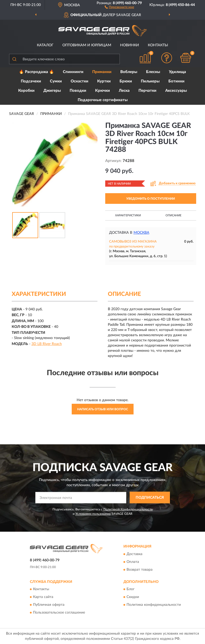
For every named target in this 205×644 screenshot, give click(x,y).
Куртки (104, 81)
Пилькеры (150, 81)
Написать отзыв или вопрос (103, 409)
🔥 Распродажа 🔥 (37, 72)
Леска (124, 91)
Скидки (133, 597)
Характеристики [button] (128, 215)
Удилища (177, 72)
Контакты (158, 45)
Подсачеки (31, 81)
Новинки (130, 45)
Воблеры (129, 72)
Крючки (102, 91)
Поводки (78, 91)
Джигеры (52, 91)
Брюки (126, 81)
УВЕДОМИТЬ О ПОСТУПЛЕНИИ (151, 199)
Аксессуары (176, 91)
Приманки (102, 72)
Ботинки (176, 81)
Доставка (134, 554)
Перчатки (147, 91)
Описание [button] (173, 215)
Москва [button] (141, 233)
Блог (131, 589)
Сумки (56, 81)
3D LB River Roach (47, 344)
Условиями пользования (93, 514)
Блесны (153, 72)
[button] (119, 7)
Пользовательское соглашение (59, 613)
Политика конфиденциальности (154, 605)
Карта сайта (43, 597)
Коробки (26, 91)
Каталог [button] (45, 45)
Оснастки (80, 81)
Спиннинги (73, 72)
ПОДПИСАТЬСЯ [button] (150, 498)
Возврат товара (140, 570)
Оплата (133, 562)
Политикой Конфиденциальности (128, 509)
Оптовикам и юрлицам (87, 45)
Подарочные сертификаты (103, 100)
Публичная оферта (49, 605)
